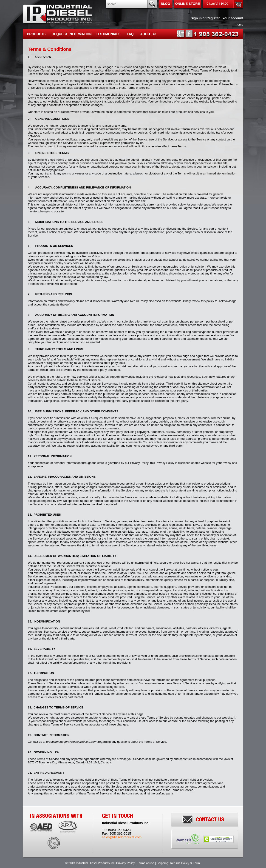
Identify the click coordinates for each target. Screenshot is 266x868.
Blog (165, 4)
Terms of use (146, 863)
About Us (149, 34)
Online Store (188, 4)
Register (213, 18)
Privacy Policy (126, 863)
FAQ (130, 34)
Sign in (196, 18)
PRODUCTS (36, 34)
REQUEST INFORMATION (72, 34)
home (240, 24)
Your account (233, 18)
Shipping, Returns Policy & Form (179, 863)
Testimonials (108, 34)
